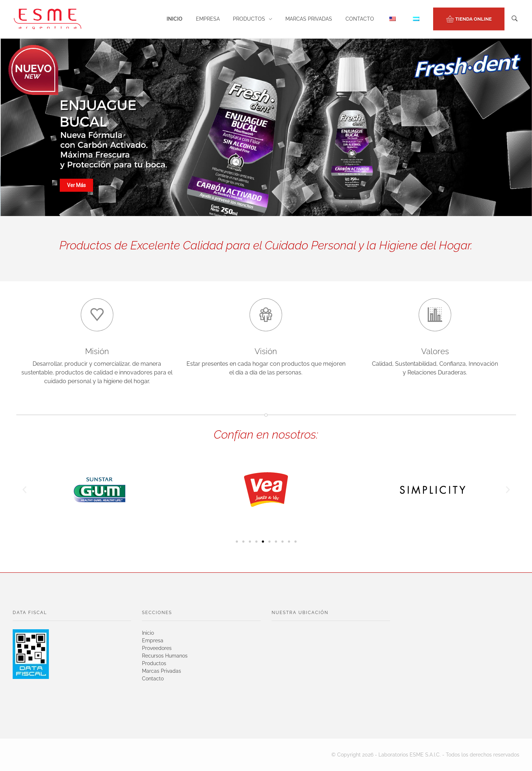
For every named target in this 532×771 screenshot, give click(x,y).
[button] (24, 490)
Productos (154, 663)
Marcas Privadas (162, 671)
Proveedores (157, 648)
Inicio (148, 633)
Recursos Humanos (165, 656)
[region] (266, 127)
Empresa (153, 641)
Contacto (153, 679)
